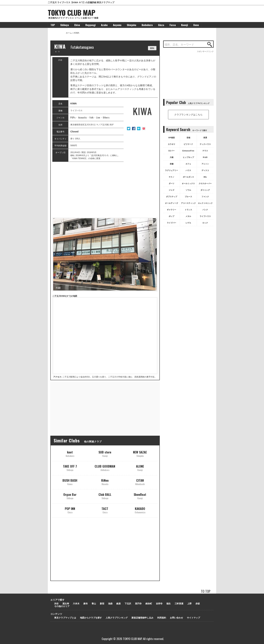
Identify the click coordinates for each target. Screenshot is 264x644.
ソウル (188, 190)
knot (70, 454)
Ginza (161, 25)
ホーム (69, 33)
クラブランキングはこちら (188, 115)
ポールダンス (188, 177)
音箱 (188, 138)
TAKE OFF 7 (70, 468)
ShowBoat (140, 496)
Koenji (185, 25)
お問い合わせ (176, 618)
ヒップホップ (188, 157)
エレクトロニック (205, 203)
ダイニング (205, 190)
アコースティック (188, 203)
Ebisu (77, 25)
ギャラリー (171, 210)
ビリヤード (188, 144)
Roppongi (90, 25)
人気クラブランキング (117, 618)
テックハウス (205, 144)
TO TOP (206, 591)
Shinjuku (131, 25)
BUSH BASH (70, 482)
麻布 (86, 604)
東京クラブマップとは (65, 618)
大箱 (172, 157)
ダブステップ (172, 197)
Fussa (173, 25)
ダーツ (171, 183)
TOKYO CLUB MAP (71, 12)
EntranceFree (188, 151)
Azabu (104, 25)
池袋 (110, 604)
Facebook (134, 129)
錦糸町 (149, 604)
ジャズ (171, 190)
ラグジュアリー (171, 170)
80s (205, 177)
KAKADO (140, 510)
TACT (105, 510)
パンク (205, 210)
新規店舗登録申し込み (142, 618)
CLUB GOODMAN (105, 468)
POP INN (70, 510)
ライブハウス (205, 216)
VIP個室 (172, 138)
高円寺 (138, 604)
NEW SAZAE (140, 454)
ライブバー (171, 223)
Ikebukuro (147, 25)
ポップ (171, 216)
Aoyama (117, 25)
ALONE (140, 468)
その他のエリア (62, 606)
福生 (169, 604)
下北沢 (128, 604)
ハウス (188, 170)
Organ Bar (70, 496)
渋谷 (56, 604)
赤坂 (198, 604)
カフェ (188, 164)
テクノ (171, 177)
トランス (188, 210)
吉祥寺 (159, 604)
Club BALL (105, 496)
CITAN (140, 482)
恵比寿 (66, 604)
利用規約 (162, 618)
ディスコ (205, 170)
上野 (189, 604)
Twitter (129, 129)
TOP (53, 25)
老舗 (172, 164)
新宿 (102, 604)
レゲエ (188, 223)
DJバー (171, 151)
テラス (205, 151)
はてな (139, 129)
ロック (205, 223)
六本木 (76, 604)
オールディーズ (171, 203)
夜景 (205, 138)
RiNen (105, 482)
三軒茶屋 (179, 604)
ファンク (205, 197)
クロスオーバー (205, 183)
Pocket (144, 129)
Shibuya (65, 25)
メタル (188, 216)
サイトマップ (193, 618)
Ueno (196, 25)
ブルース (188, 197)
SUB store (105, 454)
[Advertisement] (105, 190)
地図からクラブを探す (91, 618)
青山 (94, 604)
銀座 (119, 604)
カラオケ (172, 144)
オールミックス (188, 183)
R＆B (205, 157)
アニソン (205, 164)
